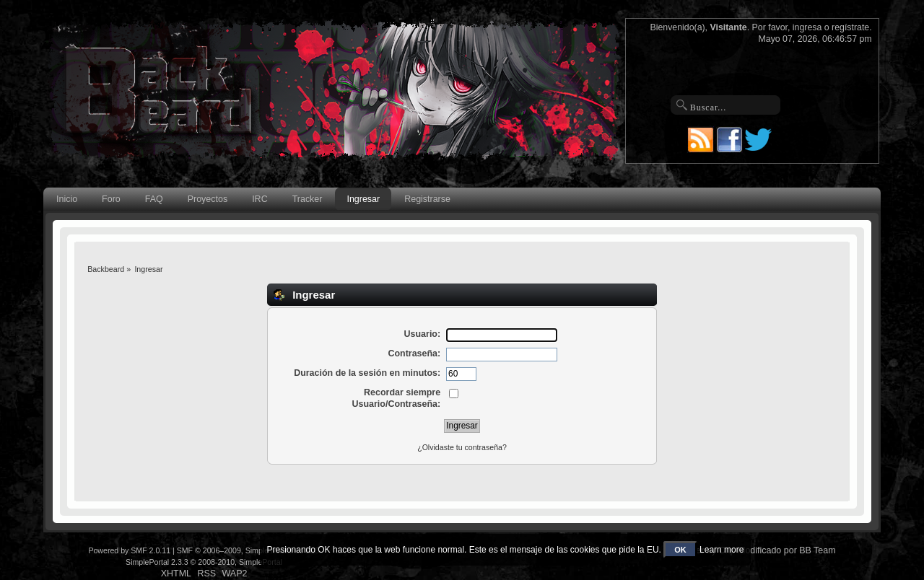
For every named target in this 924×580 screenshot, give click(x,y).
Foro (111, 199)
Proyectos (208, 199)
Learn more (722, 550)
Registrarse (427, 199)
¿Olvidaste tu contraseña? (462, 447)
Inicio (67, 199)
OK (680, 550)
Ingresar (363, 199)
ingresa (807, 27)
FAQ (154, 199)
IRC (260, 199)
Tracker (308, 199)
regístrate (850, 27)
